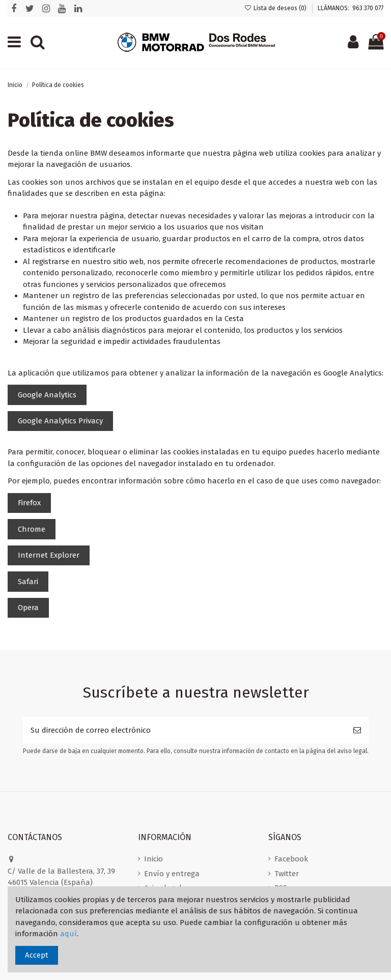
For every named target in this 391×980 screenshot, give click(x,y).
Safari (28, 582)
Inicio (153, 859)
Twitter (287, 874)
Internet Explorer (49, 555)
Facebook (291, 859)
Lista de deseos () (276, 8)
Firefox (29, 503)
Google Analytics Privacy (60, 421)
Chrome (32, 529)
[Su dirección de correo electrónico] (184, 730)
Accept (37, 955)
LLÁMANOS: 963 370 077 (351, 8)
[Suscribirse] (357, 730)
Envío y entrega (172, 874)
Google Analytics (47, 395)
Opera (28, 608)
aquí (68, 934)
